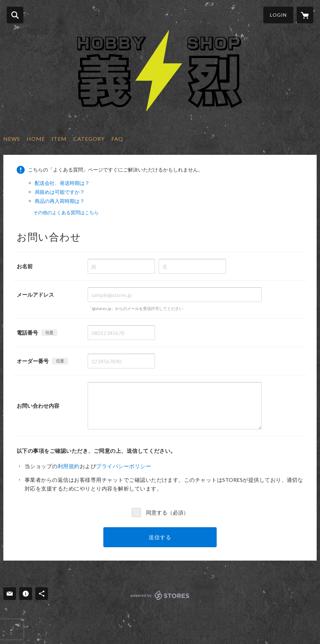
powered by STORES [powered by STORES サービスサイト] (160, 595)
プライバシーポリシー (123, 466)
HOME (36, 139)
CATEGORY (89, 139)
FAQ (117, 139)
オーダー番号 (33, 361)
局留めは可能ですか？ (60, 192)
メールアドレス (35, 294)
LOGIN (278, 15)
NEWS (12, 139)
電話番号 (27, 333)
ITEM (59, 139)
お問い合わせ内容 (38, 406)
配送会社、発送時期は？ (62, 183)
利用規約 (69, 466)
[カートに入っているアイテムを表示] (305, 15)
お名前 (25, 266)
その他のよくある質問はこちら (66, 212)
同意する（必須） (167, 512)
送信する (160, 537)
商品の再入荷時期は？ (60, 201)
